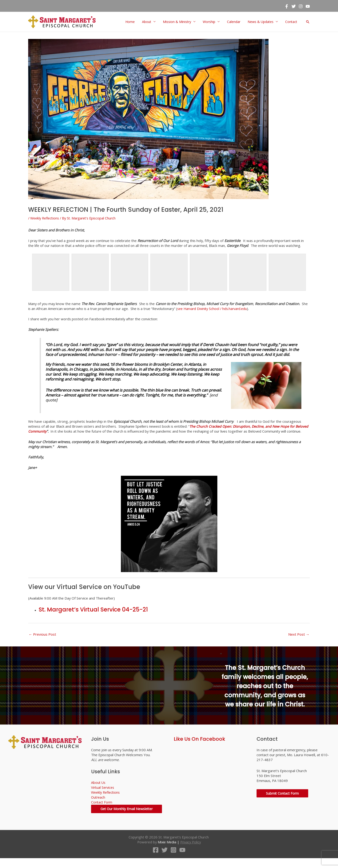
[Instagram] (301, 6)
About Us (99, 789)
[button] (308, 22)
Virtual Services (103, 794)
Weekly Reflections (46, 218)
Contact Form (102, 808)
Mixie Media (166, 852)
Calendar (231, 22)
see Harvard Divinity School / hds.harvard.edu (215, 309)
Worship (206, 22)
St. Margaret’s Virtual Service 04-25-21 (93, 616)
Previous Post (42, 640)
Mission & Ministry (173, 22)
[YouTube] (308, 6)
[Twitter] (294, 6)
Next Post (299, 640)
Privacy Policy (191, 852)
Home (125, 22)
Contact (291, 22)
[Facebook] (287, 6)
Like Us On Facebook (199, 745)
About (142, 22)
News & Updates (259, 22)
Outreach (99, 804)
